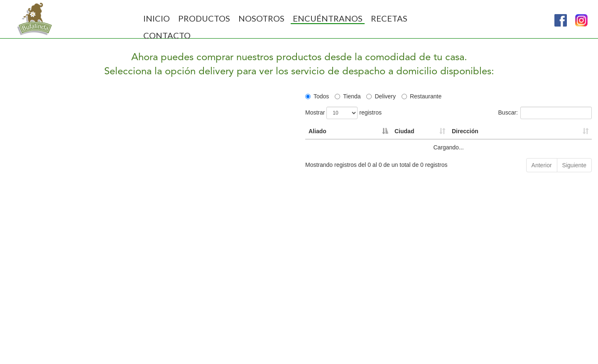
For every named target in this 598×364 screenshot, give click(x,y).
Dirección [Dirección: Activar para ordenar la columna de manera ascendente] (465, 131)
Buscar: (545, 113)
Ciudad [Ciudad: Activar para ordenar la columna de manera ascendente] (404, 131)
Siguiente (574, 165)
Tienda (348, 96)
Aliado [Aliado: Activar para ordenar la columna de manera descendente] (317, 131)
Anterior (542, 165)
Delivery (381, 96)
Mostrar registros (343, 113)
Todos (317, 96)
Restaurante (422, 96)
